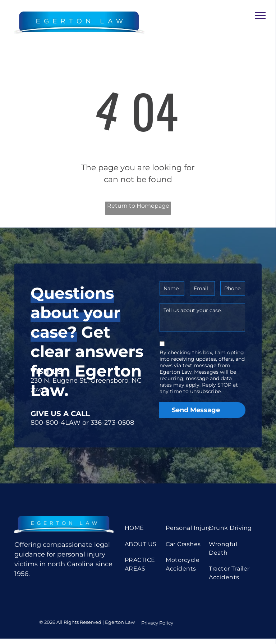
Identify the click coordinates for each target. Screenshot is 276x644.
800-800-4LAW (56, 423)
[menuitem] (148, 528)
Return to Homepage (138, 206)
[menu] (260, 15)
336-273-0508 (112, 423)
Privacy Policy (157, 623)
